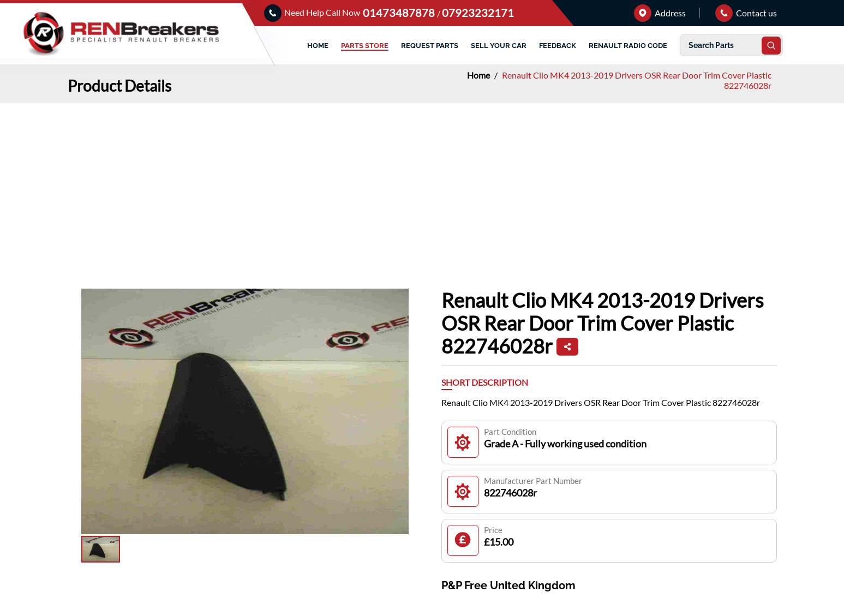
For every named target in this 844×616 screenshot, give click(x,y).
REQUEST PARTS (430, 46)
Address (660, 13)
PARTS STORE (365, 46)
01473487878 (400, 13)
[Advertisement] (422, 185)
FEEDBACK (558, 46)
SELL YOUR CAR (499, 46)
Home (479, 75)
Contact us (746, 13)
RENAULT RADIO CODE (628, 46)
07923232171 (478, 13)
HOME (318, 46)
